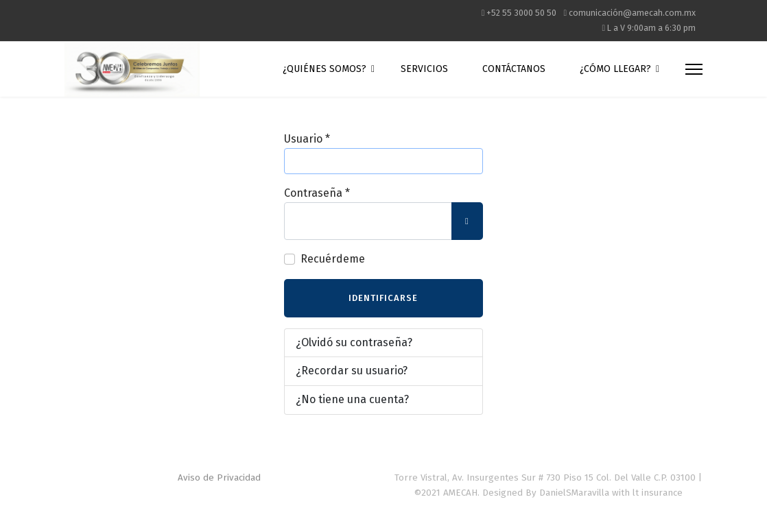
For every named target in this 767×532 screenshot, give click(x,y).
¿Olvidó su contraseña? (354, 342)
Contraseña (317, 193)
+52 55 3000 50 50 (521, 13)
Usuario (307, 139)
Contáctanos (514, 69)
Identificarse (383, 298)
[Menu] (694, 69)
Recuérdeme (333, 259)
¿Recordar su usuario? (352, 371)
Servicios (424, 69)
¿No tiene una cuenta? (352, 399)
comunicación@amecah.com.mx (632, 13)
